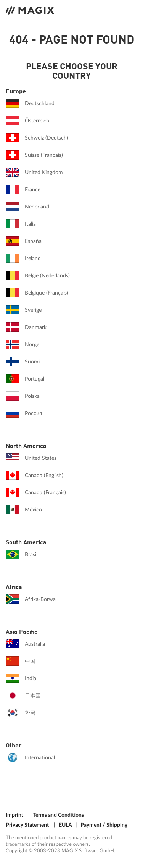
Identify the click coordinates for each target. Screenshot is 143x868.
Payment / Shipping (104, 825)
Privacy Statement (27, 825)
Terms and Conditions (59, 815)
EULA (65, 825)
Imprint (14, 815)
